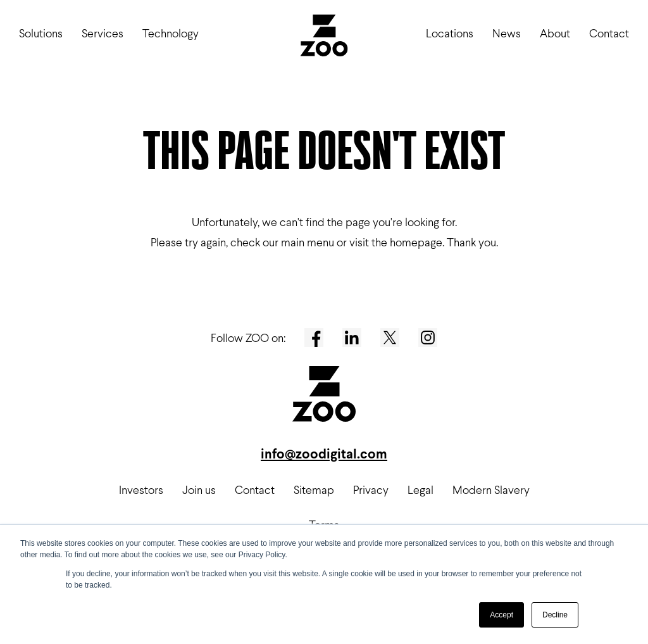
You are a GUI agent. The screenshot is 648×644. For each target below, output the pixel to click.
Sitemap (314, 490)
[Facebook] (314, 338)
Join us (199, 490)
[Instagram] (428, 338)
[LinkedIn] (352, 338)
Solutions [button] (41, 33)
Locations (450, 33)
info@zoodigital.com (324, 454)
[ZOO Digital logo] (324, 38)
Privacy (371, 490)
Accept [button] (502, 615)
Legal (421, 490)
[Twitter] (390, 338)
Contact (609, 33)
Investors (141, 490)
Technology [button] (171, 33)
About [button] (555, 33)
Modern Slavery (491, 490)
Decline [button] (555, 615)
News (507, 33)
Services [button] (103, 33)
